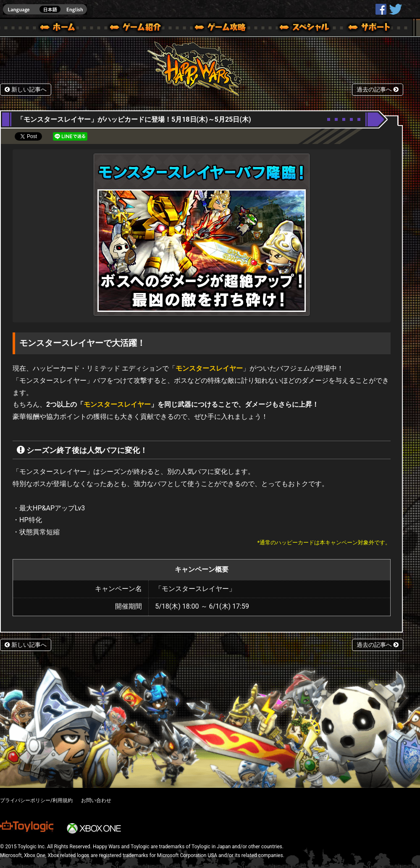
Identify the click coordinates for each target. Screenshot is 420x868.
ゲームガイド (215, 29)
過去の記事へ (378, 90)
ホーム (61, 29)
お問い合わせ (96, 800)
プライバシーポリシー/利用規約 (36, 800)
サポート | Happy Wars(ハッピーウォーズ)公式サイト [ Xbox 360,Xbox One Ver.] (370, 29)
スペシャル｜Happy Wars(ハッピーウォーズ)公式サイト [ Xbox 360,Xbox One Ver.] (293, 29)
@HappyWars (395, 9)
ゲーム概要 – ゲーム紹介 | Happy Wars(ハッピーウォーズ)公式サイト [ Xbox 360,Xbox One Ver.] (138, 29)
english (45, 9)
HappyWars (381, 9)
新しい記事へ (26, 90)
